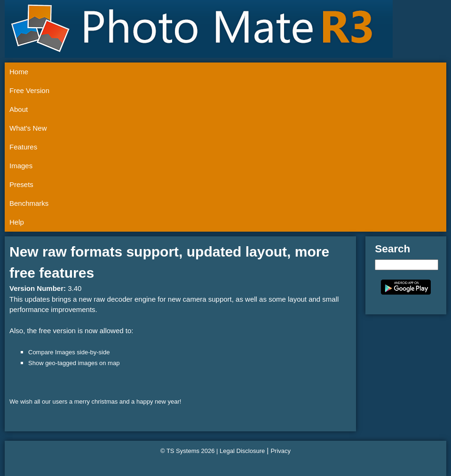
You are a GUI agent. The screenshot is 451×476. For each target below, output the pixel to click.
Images (21, 166)
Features (23, 147)
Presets (21, 184)
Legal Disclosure (242, 451)
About (19, 109)
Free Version (29, 90)
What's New (28, 128)
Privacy (281, 451)
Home (19, 72)
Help (17, 222)
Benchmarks (29, 203)
